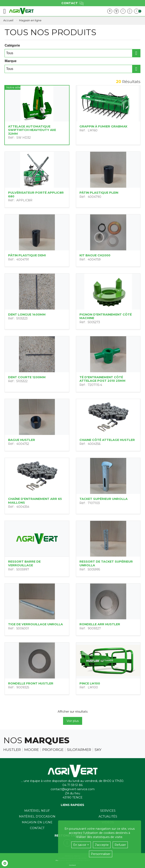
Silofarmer (79, 750)
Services (108, 811)
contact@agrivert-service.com (73, 789)
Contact (37, 828)
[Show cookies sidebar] (5, 863)
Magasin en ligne (37, 822)
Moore (32, 750)
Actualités (108, 816)
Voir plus (73, 721)
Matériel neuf (37, 811)
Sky (98, 750)
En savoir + (81, 845)
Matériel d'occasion (37, 816)
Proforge (53, 750)
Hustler (12, 750)
